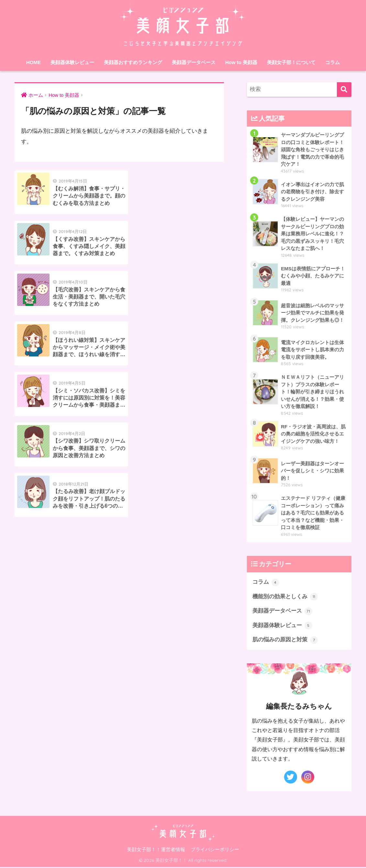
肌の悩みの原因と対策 (285, 641)
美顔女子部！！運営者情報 (156, 851)
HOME (33, 62)
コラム (333, 62)
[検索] (344, 90)
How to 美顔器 (241, 62)
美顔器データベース (194, 62)
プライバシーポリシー (215, 851)
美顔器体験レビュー (72, 62)
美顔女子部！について (291, 62)
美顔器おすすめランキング (133, 62)
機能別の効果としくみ (285, 598)
